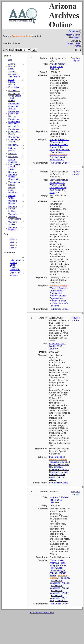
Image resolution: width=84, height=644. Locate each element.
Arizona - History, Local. (12, 66)
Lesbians (12, 154)
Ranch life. (13, 157)
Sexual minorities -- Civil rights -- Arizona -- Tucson (14, 164)
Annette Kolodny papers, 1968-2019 (57, 66)
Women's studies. (13, 229)
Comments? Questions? (42, 613)
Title (78, 43)
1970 (12, 242)
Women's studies (13, 223)
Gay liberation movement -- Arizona (15, 139)
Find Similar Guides (59, 163)
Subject (71, 43)
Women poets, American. (13, 190)
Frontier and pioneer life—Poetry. (14, 132)
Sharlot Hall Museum (15, 274)
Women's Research (13, 202)
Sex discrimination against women (58, 158)
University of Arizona (59, 464)
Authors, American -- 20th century (14, 74)
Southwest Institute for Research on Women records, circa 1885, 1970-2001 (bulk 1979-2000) (59, 186)
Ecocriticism (14, 87)
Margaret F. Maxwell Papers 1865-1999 (59, 500)
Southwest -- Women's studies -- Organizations (15, 176)
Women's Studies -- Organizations (15, 217)
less (10, 60)
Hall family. (13, 145)
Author (78, 46)
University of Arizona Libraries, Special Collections (15, 265)
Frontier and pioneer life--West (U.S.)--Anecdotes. (14, 123)
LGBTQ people (12, 149)
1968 (12, 245)
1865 (12, 248)
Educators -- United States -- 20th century (59, 147)
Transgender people (14, 183)
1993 (12, 239)
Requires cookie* (75, 59)
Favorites (73, 31)
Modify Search (73, 35)
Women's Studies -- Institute (13, 209)
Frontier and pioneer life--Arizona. (14, 106)
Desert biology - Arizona (12, 82)
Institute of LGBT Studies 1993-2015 (57, 346)
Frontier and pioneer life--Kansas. (14, 114)
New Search (75, 37)
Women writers (12, 197)
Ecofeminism (14, 90)
